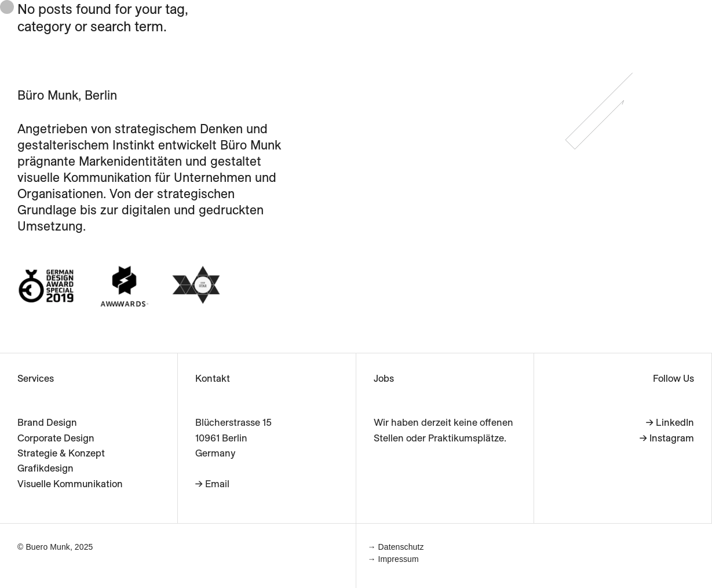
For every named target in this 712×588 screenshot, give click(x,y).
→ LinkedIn (670, 422)
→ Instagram (667, 438)
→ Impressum (393, 559)
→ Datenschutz (396, 547)
